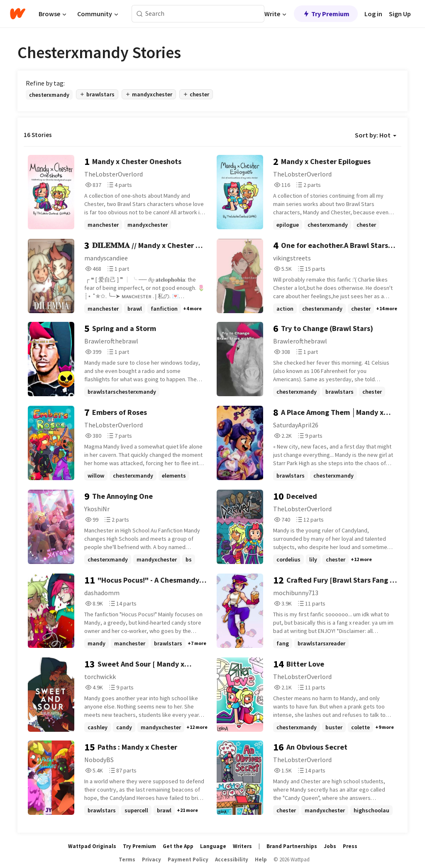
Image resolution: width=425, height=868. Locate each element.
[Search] (140, 14)
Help (261, 859)
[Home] (18, 14)
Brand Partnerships (292, 846)
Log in (373, 14)
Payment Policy (188, 859)
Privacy (151, 859)
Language (213, 846)
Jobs (330, 846)
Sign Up (400, 14)
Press (350, 846)
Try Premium (326, 14)
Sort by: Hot (376, 135)
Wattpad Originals (92, 846)
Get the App (178, 846)
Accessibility (232, 859)
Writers (242, 846)
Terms (127, 859)
